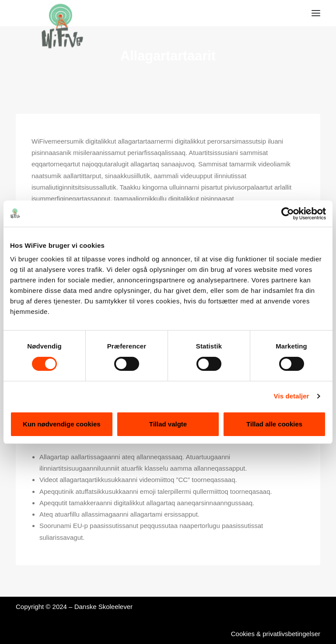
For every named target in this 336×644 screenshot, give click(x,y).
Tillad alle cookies (274, 424)
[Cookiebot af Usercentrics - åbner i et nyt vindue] (288, 214)
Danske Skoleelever (103, 607)
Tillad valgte (168, 424)
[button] (316, 13)
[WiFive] (59, 13)
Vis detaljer (292, 396)
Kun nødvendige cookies (62, 424)
